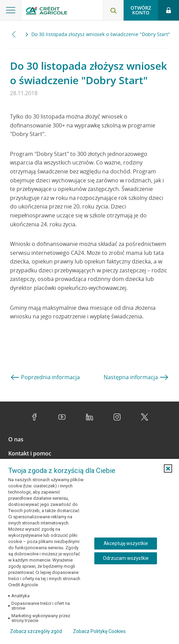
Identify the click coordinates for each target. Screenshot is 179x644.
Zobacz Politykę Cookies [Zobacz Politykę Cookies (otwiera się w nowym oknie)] (99, 631)
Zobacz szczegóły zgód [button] (36, 631)
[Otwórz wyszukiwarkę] (113, 10)
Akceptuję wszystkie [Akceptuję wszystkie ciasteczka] (126, 543)
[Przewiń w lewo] (14, 34)
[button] (168, 468)
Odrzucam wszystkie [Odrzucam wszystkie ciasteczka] (126, 558)
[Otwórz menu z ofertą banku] (11, 10)
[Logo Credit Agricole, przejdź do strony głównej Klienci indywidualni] (46, 12)
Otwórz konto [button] (141, 10)
